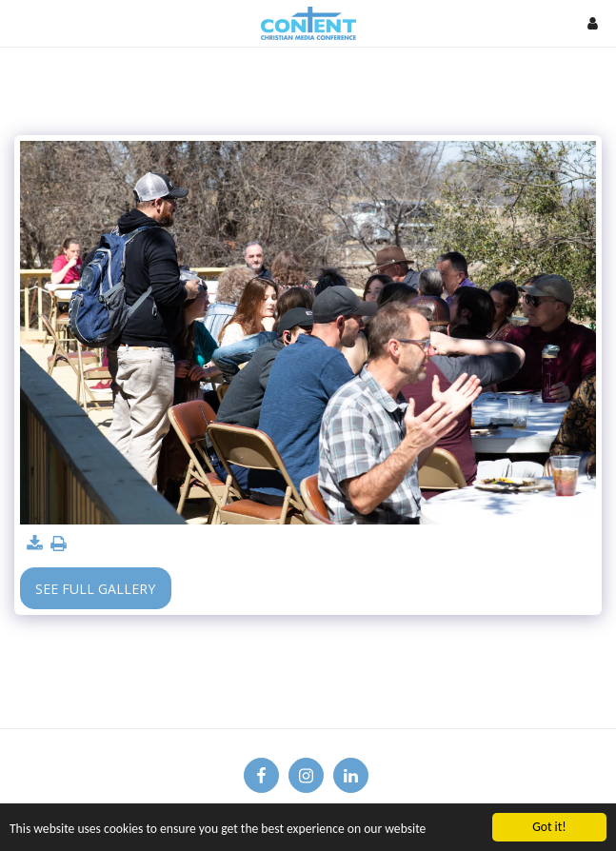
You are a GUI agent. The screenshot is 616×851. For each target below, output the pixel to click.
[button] (21, 22)
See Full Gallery (95, 589)
